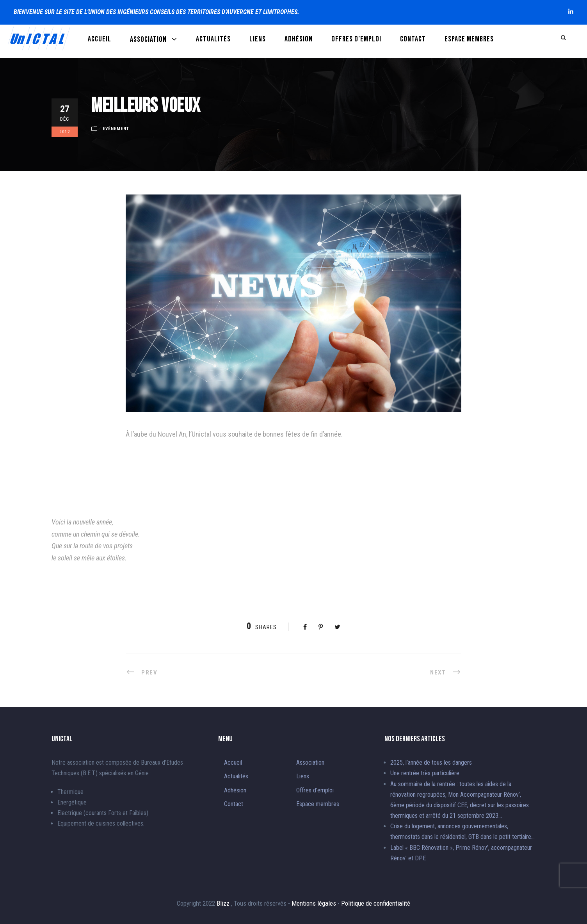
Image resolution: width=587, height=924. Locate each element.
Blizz (224, 903)
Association (148, 39)
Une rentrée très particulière (425, 773)
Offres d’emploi (356, 39)
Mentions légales (315, 903)
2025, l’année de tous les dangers (431, 763)
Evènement (116, 129)
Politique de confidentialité (376, 903)
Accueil (100, 39)
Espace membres (469, 39)
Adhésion (299, 39)
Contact (413, 39)
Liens (258, 39)
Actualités (213, 39)
